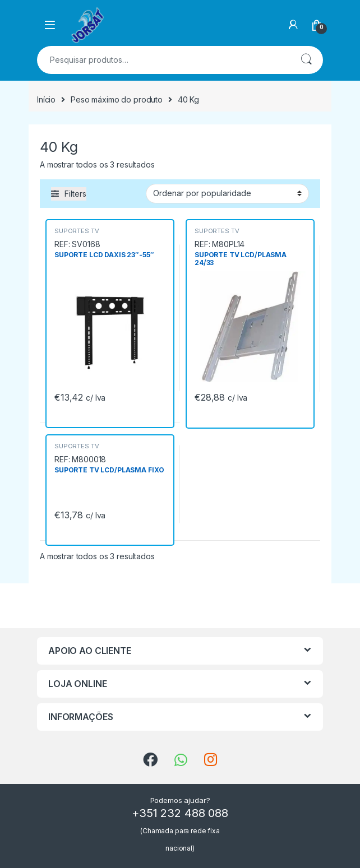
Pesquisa (306, 60)
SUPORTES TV (77, 231)
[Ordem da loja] (227, 193)
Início (46, 99)
